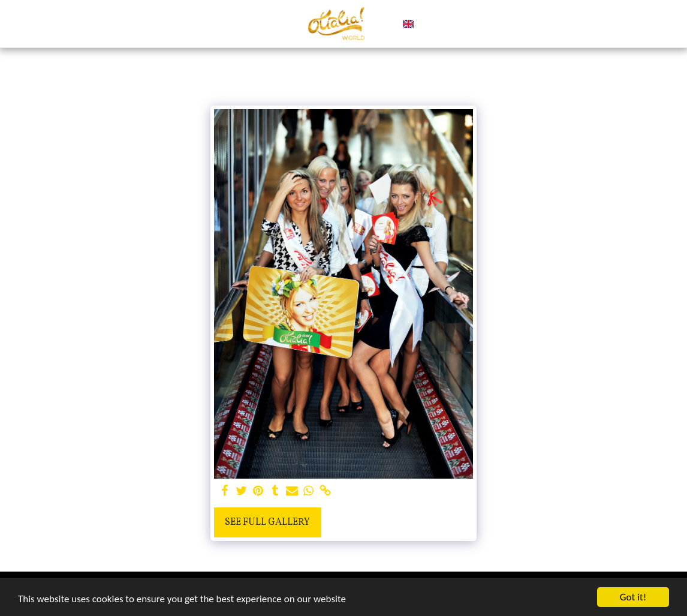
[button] (428, 24)
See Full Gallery (267, 522)
